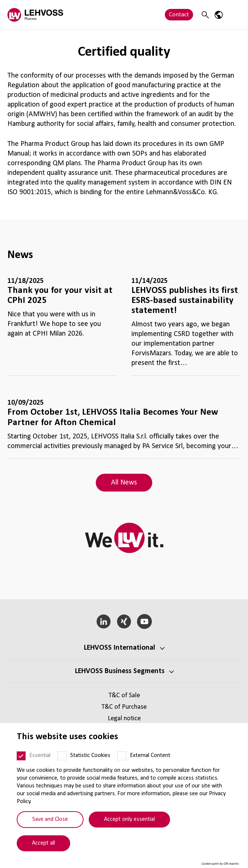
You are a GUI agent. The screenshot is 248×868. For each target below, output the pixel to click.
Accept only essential (129, 819)
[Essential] (21, 756)
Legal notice (124, 719)
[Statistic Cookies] (62, 756)
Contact (179, 15)
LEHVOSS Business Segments (120, 671)
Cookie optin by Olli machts (220, 864)
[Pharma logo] (35, 15)
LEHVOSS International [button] (120, 648)
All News (124, 483)
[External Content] (122, 756)
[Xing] (124, 621)
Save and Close (50, 819)
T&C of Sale (124, 696)
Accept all (43, 843)
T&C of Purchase (124, 707)
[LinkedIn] (104, 621)
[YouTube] (144, 621)
